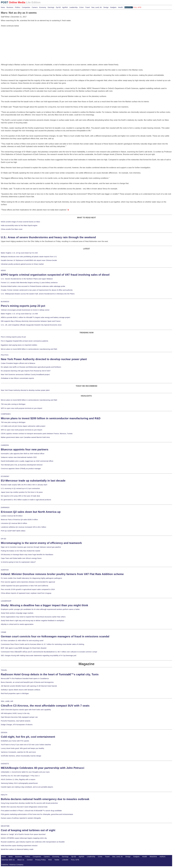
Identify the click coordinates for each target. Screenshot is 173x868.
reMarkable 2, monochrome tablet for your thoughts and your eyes (25, 772)
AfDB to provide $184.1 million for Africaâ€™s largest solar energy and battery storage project (36, 317)
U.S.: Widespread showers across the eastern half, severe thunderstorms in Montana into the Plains (38, 294)
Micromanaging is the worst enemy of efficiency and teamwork (41, 543)
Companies (26, 7)
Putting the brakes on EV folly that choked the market (21, 551)
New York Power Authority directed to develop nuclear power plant (44, 359)
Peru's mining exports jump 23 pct (23, 306)
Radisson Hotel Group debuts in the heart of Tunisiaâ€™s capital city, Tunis (50, 674)
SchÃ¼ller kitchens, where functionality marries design (21, 756)
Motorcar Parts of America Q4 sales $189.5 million (19, 520)
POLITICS (5, 355)
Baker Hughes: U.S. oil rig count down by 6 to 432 (19, 253)
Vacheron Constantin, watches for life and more (18, 752)
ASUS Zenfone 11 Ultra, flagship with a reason (18, 779)
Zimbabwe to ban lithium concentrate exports (17, 378)
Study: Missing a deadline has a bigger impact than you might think (45, 605)
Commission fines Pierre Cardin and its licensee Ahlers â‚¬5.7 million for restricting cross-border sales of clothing (42, 644)
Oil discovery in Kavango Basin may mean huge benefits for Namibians (27, 555)
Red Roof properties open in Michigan (15, 693)
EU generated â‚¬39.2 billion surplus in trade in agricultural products (26, 500)
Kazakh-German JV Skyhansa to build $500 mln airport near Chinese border (29, 260)
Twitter (57, 860)
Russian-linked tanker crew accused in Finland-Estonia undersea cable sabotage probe (33, 286)
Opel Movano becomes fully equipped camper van (19, 717)
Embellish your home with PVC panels (15, 741)
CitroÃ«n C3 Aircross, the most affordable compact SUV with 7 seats (45, 706)
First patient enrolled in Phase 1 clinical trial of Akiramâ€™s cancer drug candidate (31, 811)
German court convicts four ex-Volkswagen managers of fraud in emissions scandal (55, 636)
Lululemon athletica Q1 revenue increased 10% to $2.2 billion (24, 527)
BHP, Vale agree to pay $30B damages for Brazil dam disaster (24, 648)
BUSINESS (5, 302)
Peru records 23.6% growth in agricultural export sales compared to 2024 (28, 589)
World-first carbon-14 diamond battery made (17, 849)
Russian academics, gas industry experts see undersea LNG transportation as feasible (33, 842)
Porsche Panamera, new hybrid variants (16, 721)
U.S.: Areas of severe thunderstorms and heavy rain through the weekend (48, 237)
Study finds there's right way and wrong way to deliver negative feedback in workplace (33, 621)
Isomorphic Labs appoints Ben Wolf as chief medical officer (23, 454)
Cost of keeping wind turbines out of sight (28, 830)
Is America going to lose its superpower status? (18, 562)
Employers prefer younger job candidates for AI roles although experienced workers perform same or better (40, 609)
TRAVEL (4, 670)
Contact (30, 860)
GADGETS (5, 764)
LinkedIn (65, 860)
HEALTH (4, 795)
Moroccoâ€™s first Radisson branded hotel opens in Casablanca (25, 678)
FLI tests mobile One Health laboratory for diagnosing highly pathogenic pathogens (31, 578)
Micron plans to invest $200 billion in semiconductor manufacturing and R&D (29, 349)
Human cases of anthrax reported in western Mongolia (21, 818)
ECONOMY (5, 476)
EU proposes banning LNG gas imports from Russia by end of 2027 (26, 371)
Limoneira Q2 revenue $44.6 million (14, 523)
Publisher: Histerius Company (12, 865)
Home (4, 857)
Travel (87, 7)
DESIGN (4, 732)
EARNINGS (5, 507)
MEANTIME (5, 826)
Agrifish (65, 7)
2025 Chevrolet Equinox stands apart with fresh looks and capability (26, 710)
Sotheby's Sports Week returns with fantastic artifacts (21, 690)
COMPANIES (6, 414)
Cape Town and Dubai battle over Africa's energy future (21, 558)
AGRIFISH (5, 570)
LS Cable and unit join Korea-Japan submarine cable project (23, 426)
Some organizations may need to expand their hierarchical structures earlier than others (33, 617)
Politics (18, 7)
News (3, 7)
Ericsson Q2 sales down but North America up (31, 512)
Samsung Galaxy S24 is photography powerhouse (19, 783)
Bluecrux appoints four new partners (25, 449)
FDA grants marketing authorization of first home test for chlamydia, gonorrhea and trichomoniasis (37, 814)
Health (120, 7)
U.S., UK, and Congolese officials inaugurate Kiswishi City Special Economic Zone (31, 325)
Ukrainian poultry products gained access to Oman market (22, 264)
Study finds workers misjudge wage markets (17, 613)
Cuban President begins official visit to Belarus (18, 363)
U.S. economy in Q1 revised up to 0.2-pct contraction (20, 488)
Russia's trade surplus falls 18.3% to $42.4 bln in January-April (24, 485)
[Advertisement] (17, 41)
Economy (43, 7)
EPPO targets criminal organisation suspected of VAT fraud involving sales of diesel (55, 275)
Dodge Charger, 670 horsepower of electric (17, 725)
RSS (50, 860)
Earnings (51, 7)
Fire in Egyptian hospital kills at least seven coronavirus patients (25, 341)
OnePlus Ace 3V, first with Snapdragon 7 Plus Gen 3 (20, 776)
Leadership (73, 7)
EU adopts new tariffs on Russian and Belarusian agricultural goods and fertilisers (31, 367)
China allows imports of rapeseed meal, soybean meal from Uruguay (26, 593)
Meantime (128, 7)
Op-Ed (58, 7)
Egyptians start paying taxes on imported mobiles (19, 345)
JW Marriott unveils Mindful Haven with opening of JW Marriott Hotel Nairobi (29, 686)
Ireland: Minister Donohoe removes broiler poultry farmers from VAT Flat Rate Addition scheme (62, 574)
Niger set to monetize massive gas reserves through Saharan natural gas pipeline (31, 547)
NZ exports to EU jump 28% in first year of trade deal (20, 496)
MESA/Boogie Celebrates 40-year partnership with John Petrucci (43, 768)
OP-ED (3, 539)
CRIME (4, 632)
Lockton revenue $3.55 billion (12, 516)
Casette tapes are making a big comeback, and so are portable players (27, 787)
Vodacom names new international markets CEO (19, 457)
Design (106, 7)
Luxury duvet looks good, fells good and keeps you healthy (23, 748)
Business (10, 7)
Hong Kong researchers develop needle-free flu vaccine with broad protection (29, 803)
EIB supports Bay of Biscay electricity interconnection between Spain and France (31, 321)
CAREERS (5, 445)
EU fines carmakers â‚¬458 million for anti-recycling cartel (22, 641)
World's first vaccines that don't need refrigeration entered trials (24, 807)
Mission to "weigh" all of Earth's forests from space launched (23, 834)
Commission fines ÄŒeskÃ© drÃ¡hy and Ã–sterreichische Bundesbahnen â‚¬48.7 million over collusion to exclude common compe (49, 652)
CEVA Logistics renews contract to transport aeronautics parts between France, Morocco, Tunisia (37, 434)
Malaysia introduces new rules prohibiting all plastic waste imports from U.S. (29, 257)
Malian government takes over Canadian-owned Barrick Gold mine (25, 437)
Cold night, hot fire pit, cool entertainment (28, 737)
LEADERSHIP (6, 601)
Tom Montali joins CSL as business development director (22, 465)
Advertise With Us (8, 860)
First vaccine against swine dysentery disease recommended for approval (28, 582)
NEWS (3, 270)
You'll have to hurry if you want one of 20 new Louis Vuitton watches (26, 745)
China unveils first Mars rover (12, 229)
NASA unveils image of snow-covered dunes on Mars (20, 222)
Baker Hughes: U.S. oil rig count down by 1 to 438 (19, 314)
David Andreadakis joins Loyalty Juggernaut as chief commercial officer (27, 461)
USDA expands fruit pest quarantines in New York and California (25, 586)
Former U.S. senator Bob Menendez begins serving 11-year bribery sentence (29, 283)
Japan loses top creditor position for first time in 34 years (22, 492)
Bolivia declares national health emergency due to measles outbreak (45, 799)
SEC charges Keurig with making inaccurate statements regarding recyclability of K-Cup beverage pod (39, 656)
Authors (163, 857)
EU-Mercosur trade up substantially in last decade (33, 481)
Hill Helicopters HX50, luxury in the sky (15, 713)
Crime (81, 7)
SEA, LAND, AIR (7, 701)
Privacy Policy (40, 860)
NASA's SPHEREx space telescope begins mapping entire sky (24, 838)
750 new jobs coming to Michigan (13, 404)
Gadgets (113, 7)
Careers (35, 7)
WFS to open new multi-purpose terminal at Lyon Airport (22, 408)
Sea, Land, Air (97, 7)
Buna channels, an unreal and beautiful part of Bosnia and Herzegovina (27, 682)
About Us (21, 860)
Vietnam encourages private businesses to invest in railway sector (25, 310)
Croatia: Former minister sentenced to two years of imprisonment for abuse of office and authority (37, 290)
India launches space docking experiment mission (19, 846)
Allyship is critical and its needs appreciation (17, 624)
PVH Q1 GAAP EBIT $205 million (13, 531)
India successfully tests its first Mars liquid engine (19, 225)
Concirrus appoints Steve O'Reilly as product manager (21, 469)
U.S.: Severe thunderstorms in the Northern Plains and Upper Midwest (27, 279)
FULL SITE (75, 860)
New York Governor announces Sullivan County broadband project (25, 374)
